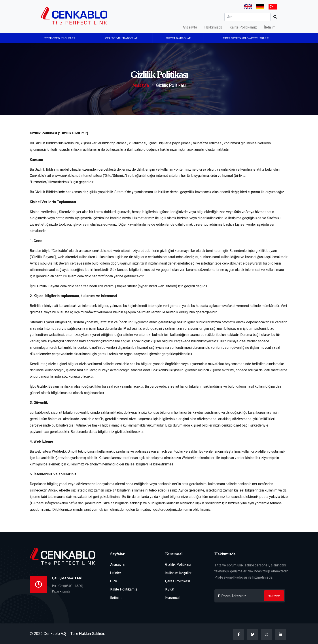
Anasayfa (190, 27)
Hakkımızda (213, 27)
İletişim (270, 27)
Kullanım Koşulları (179, 573)
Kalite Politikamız (243, 27)
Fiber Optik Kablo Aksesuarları (246, 38)
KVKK (170, 589)
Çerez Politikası (178, 581)
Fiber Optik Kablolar (60, 38)
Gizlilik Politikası (178, 565)
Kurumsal (172, 598)
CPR (114, 581)
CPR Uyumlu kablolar (121, 38)
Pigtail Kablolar (178, 38)
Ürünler (116, 573)
